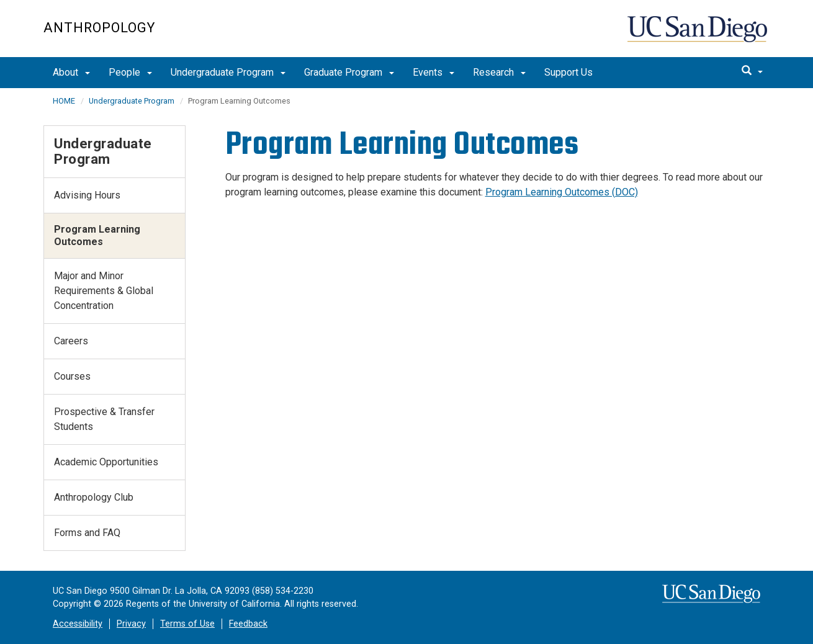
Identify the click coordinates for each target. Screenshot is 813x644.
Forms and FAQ (87, 533)
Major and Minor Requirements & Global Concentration (104, 291)
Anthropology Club (94, 497)
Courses (72, 376)
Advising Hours (87, 195)
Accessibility (78, 624)
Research (499, 72)
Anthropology (99, 28)
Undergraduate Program (228, 72)
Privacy (131, 624)
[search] (752, 71)
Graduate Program (349, 72)
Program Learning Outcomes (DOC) (562, 192)
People (130, 72)
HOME (64, 101)
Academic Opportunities (106, 462)
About (71, 72)
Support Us (568, 72)
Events (433, 72)
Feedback (248, 624)
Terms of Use (187, 624)
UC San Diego (698, 35)
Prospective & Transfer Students (104, 419)
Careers (71, 341)
